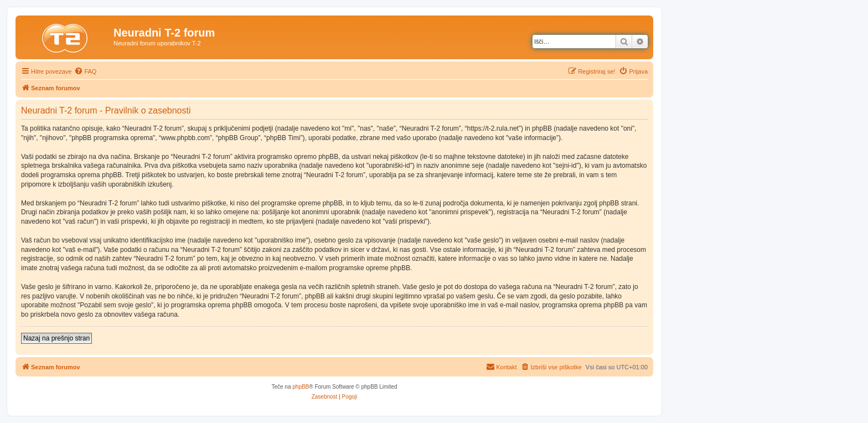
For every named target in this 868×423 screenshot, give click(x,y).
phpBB (301, 387)
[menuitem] (85, 71)
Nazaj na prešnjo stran (56, 338)
